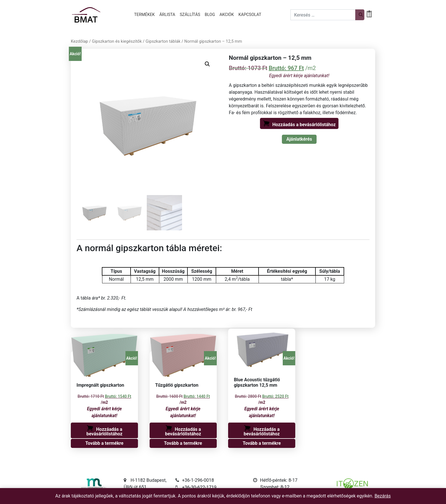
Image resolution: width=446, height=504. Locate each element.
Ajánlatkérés (299, 139)
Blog (210, 15)
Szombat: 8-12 (275, 487)
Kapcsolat (250, 15)
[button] (207, 64)
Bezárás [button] (383, 496)
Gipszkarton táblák (163, 41)
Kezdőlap (80, 41)
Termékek (145, 15)
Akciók (227, 15)
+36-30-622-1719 (199, 487)
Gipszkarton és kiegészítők (117, 41)
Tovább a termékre (104, 443)
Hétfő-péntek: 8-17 (279, 480)
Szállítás (190, 15)
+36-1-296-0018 (198, 480)
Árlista (167, 15)
